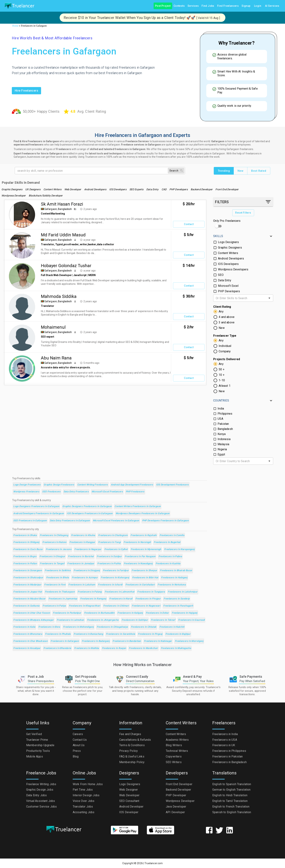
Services (193, 6)
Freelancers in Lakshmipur (183, 592)
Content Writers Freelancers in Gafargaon (138, 506)
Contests (179, 6)
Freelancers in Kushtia (168, 564)
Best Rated (259, 171)
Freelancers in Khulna (83, 535)
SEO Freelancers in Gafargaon (30, 521)
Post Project (163, 6)
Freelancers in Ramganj (93, 599)
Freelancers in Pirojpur (148, 599)
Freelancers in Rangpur (82, 542)
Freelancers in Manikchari (143, 648)
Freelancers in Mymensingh (146, 549)
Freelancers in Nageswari (146, 606)
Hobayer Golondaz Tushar (66, 266)
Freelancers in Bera (49, 627)
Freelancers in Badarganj (96, 641)
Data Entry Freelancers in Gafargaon (70, 521)
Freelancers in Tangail (52, 564)
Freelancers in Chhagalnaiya (112, 627)
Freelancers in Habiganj (174, 578)
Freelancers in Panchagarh (178, 606)
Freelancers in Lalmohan (70, 620)
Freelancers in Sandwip (177, 599)
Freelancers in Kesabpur (27, 648)
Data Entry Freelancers (76, 492)
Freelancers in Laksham (82, 585)
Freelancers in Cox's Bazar (28, 549)
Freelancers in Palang (90, 592)
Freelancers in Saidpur (109, 557)
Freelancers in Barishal (81, 557)
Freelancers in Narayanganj (179, 549)
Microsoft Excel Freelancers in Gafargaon (116, 521)
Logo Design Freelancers (27, 485)
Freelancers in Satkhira (58, 571)
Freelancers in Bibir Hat (145, 578)
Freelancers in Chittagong (54, 535)
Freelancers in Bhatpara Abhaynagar (34, 620)
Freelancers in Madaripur (27, 585)
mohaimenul (53, 327)
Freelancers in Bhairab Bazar (176, 571)
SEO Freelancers (51, 492)
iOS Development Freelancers (172, 485)
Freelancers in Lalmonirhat (120, 592)
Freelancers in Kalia (24, 627)
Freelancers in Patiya (54, 606)
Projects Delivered (227, 359)
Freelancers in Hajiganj (185, 613)
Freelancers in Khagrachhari (85, 606)
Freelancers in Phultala (58, 634)
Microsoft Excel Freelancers (107, 492)
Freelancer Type (225, 336)
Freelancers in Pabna (170, 557)
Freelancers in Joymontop (63, 599)
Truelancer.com (154, 863)
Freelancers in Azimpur (85, 578)
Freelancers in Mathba (87, 648)
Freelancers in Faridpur (116, 571)
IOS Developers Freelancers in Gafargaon (90, 514)
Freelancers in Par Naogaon (140, 557)
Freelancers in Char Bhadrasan (30, 641)
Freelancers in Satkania (26, 606)
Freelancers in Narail (121, 599)
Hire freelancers (26, 91)
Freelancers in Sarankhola (121, 634)
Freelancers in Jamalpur (81, 564)
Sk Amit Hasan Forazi (62, 204)
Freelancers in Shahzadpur (28, 578)
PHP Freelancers (135, 492)
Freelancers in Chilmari (116, 606)
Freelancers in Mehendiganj (78, 627)
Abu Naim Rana (56, 358)
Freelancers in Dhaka (25, 535)
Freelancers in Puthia (109, 564)
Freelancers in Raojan (114, 648)
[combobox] (240, 298)
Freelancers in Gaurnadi (191, 620)
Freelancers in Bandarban (127, 641)
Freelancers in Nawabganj (138, 564)
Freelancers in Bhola (58, 578)
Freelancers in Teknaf (163, 620)
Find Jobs (208, 6)
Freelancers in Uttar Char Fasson (32, 613)
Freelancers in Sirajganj (87, 571)
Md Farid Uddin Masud (63, 235)
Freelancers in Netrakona (172, 585)
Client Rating (222, 307)
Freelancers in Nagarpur (88, 549)
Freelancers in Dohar (157, 613)
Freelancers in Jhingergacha (103, 620)
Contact (189, 224)
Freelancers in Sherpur (144, 571)
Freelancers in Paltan (25, 564)
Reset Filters (243, 213)
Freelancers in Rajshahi (144, 535)
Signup (246, 6)
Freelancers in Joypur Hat (28, 592)
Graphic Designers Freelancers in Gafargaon (87, 506)
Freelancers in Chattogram (113, 535)
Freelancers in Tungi (109, 542)
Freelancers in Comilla (172, 535)
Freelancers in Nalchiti (172, 627)
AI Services (272, 6)
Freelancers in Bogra (25, 557)
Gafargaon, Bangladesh (58, 209)
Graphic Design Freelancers (59, 485)
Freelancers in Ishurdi (110, 585)
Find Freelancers (228, 6)
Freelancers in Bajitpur (178, 634)
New (240, 171)
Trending (224, 171)
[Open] (269, 298)
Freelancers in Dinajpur (52, 557)
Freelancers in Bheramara (28, 634)
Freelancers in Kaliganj (130, 613)
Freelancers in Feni (55, 585)
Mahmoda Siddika (59, 296)
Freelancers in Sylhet (116, 549)
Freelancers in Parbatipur (67, 613)
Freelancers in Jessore (59, 549)
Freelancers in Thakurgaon (60, 592)
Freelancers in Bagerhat (167, 542)
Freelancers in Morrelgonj (189, 641)
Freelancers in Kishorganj (115, 578)
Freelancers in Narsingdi (137, 542)
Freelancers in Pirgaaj (150, 634)
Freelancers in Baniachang (88, 634)
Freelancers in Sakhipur (135, 620)
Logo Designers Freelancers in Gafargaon (36, 506)
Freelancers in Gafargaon (65, 641)
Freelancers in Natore (54, 542)
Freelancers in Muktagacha (176, 648)
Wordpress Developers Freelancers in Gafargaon (143, 514)
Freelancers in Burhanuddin (99, 613)
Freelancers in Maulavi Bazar (29, 599)
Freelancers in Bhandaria (57, 648)
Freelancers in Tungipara (151, 592)
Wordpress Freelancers (26, 492)
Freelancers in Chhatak (144, 627)
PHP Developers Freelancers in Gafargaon (165, 521)
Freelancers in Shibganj (26, 542)
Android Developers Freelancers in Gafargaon (39, 514)
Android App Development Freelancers (132, 485)
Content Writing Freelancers (93, 485)
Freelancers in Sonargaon (28, 571)
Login (258, 6)
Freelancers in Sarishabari (140, 585)
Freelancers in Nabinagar (158, 641)
